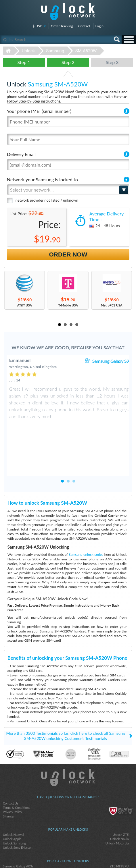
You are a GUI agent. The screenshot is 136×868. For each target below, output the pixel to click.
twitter (68, 854)
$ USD (38, 26)
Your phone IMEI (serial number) (39, 111)
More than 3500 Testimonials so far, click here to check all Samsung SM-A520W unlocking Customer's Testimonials (66, 697)
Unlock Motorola (117, 804)
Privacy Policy (12, 773)
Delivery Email (21, 154)
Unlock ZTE (121, 796)
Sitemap (8, 777)
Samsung (55, 51)
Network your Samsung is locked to (42, 179)
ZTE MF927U (119, 827)
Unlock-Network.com (68, 739)
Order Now (68, 254)
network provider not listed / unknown (47, 200)
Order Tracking (62, 26)
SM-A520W (86, 51)
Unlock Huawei (13, 796)
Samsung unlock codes (86, 516)
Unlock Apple (12, 800)
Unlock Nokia (119, 800)
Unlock (28, 51)
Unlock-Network (68, 11)
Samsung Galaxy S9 (111, 361)
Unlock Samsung (14, 804)
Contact (84, 26)
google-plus (80, 854)
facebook (57, 854)
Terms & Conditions (17, 769)
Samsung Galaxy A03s (18, 827)
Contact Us (11, 764)
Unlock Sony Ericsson (18, 809)
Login (99, 26)
